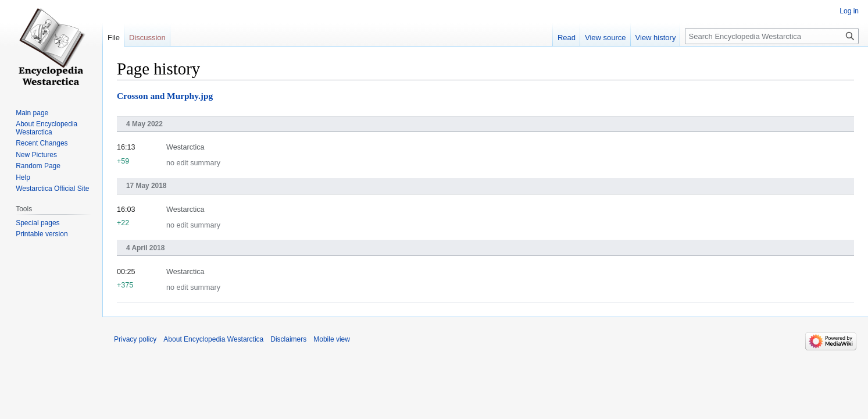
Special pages (37, 223)
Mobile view (332, 339)
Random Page (38, 166)
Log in (849, 11)
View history (656, 38)
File (114, 38)
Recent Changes (42, 143)
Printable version (42, 234)
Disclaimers (288, 339)
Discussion (147, 38)
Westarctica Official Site (52, 189)
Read (567, 38)
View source (606, 38)
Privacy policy (135, 339)
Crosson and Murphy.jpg (165, 96)
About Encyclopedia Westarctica (47, 128)
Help (23, 177)
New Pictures (36, 155)
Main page (32, 113)
